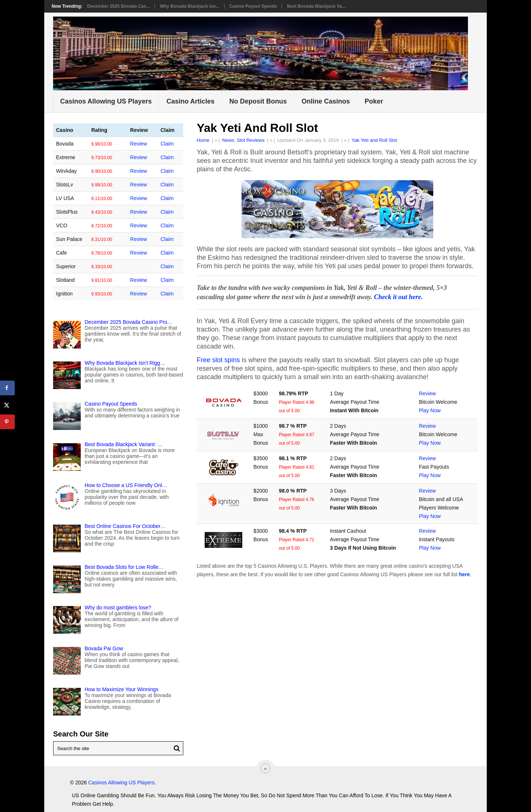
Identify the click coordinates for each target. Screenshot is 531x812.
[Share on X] (7, 405)
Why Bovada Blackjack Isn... (189, 6)
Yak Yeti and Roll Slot (374, 140)
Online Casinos (326, 101)
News (228, 140)
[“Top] (265, 768)
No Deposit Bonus (258, 101)
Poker (374, 101)
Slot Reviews (251, 140)
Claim (168, 144)
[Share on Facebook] (7, 388)
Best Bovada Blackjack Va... (316, 6)
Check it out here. (398, 297)
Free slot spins (218, 360)
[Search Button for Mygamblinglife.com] (176, 748)
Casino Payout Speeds (253, 6)
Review (427, 393)
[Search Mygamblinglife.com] (118, 748)
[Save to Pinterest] (7, 422)
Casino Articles (190, 101)
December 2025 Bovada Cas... (118, 6)
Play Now (430, 410)
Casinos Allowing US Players (106, 101)
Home (203, 140)
